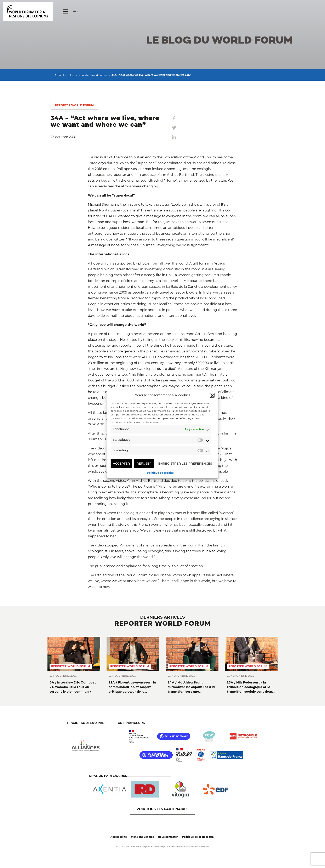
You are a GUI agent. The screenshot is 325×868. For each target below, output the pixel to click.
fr (75, 11)
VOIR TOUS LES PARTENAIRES (163, 809)
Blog (71, 75)
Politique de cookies (160, 473)
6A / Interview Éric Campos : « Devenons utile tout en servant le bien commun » (73, 687)
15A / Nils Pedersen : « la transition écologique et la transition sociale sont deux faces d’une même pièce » (250, 687)
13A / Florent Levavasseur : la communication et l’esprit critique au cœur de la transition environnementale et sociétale (132, 687)
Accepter (121, 463)
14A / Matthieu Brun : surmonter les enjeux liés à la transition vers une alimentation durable (191, 687)
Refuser (144, 463)
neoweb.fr (204, 847)
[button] (212, 395)
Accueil (59, 75)
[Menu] (65, 11)
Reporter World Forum (93, 75)
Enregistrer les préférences (185, 463)
